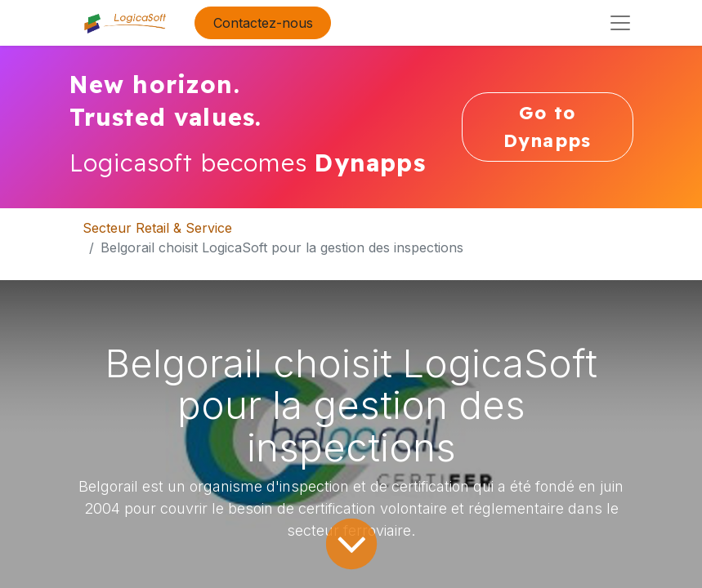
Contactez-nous (263, 23)
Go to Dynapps (547, 127)
